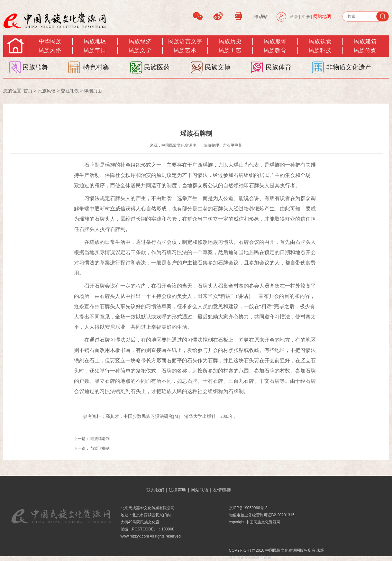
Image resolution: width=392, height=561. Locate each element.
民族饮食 (320, 41)
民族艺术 (185, 50)
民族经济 (140, 41)
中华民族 (50, 41)
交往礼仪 (70, 91)
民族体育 (278, 67)
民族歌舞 (35, 67)
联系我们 (155, 490)
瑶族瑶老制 (100, 439)
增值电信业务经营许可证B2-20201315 (262, 515)
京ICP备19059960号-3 (248, 508)
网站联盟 (200, 490)
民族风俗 (50, 50)
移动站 (261, 16)
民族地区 (95, 41)
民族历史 (230, 41)
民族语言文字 (185, 41)
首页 (28, 91)
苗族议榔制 (100, 448)
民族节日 (95, 50)
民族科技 (320, 50)
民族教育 (275, 50)
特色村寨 (96, 67)
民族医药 (157, 67)
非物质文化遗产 (349, 67)
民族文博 (218, 67)
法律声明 (178, 490)
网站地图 (322, 16)
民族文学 (140, 50)
